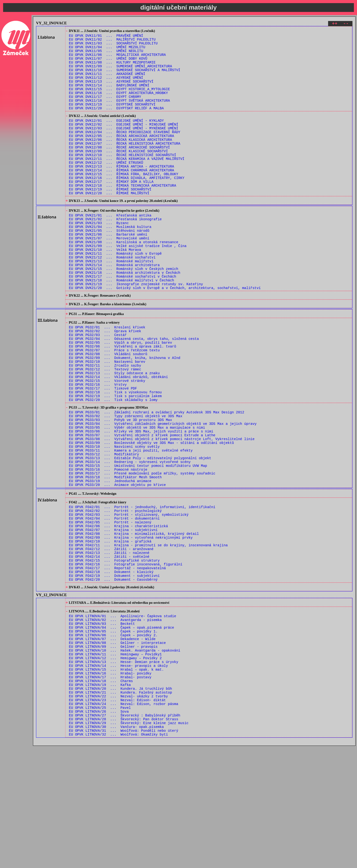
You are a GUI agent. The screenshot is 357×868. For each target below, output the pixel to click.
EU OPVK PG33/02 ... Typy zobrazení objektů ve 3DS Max (126, 483)
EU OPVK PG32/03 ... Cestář (98, 387)
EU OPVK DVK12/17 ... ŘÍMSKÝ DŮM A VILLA (111, 210)
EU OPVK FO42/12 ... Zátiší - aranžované (111, 639)
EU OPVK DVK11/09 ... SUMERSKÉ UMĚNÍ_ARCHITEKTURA (121, 73)
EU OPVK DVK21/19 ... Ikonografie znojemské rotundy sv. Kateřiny (136, 330)
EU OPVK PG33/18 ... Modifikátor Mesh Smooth (115, 556)
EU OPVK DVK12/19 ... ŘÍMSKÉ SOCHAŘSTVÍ (110, 219)
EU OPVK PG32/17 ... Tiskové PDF (103, 451)
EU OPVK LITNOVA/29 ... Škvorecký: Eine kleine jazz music (129, 843)
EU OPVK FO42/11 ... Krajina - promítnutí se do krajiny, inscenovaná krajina (148, 635)
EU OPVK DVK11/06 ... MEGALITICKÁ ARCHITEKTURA (117, 60)
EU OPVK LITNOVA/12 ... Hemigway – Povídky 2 (115, 766)
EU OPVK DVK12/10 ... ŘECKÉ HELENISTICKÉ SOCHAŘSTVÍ (123, 178)
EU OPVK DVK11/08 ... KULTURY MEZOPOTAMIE (112, 69)
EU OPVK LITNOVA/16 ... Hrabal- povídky (110, 784)
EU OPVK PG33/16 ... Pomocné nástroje (108, 547)
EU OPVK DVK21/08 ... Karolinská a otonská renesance (124, 280)
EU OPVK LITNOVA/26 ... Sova (99, 829)
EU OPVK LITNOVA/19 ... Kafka (100, 797)
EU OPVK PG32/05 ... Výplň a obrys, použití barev (121, 397)
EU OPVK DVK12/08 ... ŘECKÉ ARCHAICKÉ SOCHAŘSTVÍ (120, 169)
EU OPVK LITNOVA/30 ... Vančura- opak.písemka (116, 847)
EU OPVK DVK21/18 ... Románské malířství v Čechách (122, 325)
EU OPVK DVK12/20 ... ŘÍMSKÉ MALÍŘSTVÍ (109, 224)
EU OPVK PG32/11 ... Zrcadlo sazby (105, 424)
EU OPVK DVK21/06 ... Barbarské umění (108, 271)
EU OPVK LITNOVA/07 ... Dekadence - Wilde (112, 743)
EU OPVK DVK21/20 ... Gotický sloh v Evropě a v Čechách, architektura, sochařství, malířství (165, 334)
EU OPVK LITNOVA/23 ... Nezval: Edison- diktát (117, 816)
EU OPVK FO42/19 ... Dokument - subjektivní (114, 671)
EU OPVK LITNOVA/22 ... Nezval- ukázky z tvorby (118, 811)
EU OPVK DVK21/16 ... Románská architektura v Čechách (125, 316)
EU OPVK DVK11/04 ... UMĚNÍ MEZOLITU (107, 51)
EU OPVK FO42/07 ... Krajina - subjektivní (113, 617)
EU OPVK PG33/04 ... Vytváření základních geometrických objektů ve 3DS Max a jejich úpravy (163, 492)
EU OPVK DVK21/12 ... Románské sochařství (112, 298)
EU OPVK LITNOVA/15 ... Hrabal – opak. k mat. (116, 779)
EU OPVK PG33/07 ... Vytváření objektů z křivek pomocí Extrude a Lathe (142, 506)
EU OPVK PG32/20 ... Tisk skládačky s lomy (113, 465)
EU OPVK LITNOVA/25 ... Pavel (100, 825)
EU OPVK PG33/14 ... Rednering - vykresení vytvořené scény (130, 538)
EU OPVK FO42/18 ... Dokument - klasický (111, 667)
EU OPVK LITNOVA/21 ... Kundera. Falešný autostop (121, 807)
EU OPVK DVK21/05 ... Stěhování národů (109, 266)
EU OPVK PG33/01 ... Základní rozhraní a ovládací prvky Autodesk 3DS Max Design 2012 (157, 479)
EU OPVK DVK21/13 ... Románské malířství (111, 303)
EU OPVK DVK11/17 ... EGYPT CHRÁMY (105, 110)
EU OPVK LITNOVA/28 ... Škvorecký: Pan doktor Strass (124, 838)
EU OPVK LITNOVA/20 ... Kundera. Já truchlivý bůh (121, 802)
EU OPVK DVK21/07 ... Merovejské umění (109, 276)
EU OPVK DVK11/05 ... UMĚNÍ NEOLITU (106, 55)
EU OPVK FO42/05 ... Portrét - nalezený (110, 608)
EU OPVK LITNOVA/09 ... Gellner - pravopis (113, 752)
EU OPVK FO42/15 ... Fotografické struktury (114, 653)
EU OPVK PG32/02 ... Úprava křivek (105, 383)
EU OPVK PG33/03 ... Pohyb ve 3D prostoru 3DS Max (121, 488)
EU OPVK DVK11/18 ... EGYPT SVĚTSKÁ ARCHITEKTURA (120, 114)
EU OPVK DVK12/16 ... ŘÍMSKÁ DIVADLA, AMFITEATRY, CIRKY (127, 205)
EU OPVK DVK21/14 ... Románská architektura (114, 307)
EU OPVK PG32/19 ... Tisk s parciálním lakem (115, 460)
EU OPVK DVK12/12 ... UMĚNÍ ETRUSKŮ (106, 187)
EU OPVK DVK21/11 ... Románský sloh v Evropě (115, 294)
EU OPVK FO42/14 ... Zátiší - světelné (109, 649)
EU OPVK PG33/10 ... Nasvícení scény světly (114, 519)
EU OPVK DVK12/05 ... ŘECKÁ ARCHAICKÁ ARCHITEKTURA (122, 155)
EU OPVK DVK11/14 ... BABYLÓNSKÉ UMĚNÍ (109, 96)
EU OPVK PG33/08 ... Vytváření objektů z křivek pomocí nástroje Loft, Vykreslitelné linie (162, 510)
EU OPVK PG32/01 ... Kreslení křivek (107, 378)
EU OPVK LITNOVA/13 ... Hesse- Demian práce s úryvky (124, 770)
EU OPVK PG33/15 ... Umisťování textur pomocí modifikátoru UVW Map (138, 542)
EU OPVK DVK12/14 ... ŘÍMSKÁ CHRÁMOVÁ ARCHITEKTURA (122, 196)
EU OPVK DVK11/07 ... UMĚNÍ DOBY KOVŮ (108, 64)
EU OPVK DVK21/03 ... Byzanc (99, 257)
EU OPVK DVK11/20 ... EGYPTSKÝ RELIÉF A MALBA (116, 123)
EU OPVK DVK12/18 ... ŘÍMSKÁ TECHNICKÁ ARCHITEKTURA (123, 214)
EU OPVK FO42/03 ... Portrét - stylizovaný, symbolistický (129, 599)
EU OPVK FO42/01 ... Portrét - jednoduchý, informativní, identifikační (142, 590)
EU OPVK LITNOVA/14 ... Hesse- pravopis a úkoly (118, 775)
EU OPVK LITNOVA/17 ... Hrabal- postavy (110, 788)
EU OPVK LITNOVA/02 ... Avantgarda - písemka (115, 720)
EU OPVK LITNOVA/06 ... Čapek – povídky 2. (113, 739)
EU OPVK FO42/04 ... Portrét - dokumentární (114, 603)
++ (335, 24)
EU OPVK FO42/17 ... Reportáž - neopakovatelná (117, 662)
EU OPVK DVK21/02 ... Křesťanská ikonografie (115, 253)
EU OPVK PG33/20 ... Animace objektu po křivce (117, 565)
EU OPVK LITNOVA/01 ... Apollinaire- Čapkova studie (123, 716)
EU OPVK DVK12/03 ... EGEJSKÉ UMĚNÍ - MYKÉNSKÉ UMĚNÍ (124, 146)
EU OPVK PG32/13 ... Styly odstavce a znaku (114, 433)
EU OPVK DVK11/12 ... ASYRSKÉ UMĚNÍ (106, 87)
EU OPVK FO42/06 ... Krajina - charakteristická (118, 612)
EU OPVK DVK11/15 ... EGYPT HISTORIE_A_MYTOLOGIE (120, 101)
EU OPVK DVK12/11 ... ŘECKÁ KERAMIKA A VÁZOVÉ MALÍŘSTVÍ (127, 183)
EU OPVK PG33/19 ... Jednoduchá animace (110, 560)
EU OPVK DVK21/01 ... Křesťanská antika (110, 248)
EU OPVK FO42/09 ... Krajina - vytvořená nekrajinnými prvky (131, 626)
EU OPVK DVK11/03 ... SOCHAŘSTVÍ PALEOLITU (113, 46)
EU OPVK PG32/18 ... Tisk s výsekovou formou (115, 455)
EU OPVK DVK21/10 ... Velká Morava (105, 289)
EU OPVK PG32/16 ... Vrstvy (98, 446)
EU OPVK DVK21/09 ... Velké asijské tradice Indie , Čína (128, 285)
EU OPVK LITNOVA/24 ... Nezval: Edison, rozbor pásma (124, 820)
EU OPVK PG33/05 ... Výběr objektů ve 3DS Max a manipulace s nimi (137, 497)
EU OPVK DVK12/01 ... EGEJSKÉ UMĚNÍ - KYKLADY (116, 137)
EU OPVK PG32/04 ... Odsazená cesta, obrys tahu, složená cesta (134, 392)
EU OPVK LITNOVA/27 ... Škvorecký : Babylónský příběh (125, 834)
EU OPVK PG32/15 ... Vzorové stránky (107, 442)
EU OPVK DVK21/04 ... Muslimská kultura (110, 262)
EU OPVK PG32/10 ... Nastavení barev (107, 419)
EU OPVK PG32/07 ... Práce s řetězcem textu (114, 406)
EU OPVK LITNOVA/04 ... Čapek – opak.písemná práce (122, 729)
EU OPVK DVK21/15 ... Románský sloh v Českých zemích (124, 312)
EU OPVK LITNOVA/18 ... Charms (101, 793)
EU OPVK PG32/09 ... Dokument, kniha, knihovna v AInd (125, 415)
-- (346, 24)
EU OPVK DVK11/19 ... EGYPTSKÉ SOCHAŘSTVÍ (112, 119)
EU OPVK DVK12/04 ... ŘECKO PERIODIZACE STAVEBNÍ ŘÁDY (125, 151)
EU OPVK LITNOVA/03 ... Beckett (102, 725)
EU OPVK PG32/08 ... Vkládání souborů (108, 410)
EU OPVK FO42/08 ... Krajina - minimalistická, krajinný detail (134, 621)
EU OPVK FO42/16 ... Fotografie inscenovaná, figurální (126, 658)
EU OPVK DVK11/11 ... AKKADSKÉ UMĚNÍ (107, 82)
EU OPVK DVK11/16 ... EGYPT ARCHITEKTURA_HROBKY (118, 105)
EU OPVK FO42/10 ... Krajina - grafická (110, 630)
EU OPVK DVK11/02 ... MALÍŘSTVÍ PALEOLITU (112, 42)
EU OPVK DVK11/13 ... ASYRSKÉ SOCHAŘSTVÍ (111, 92)
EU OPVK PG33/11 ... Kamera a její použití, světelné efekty (131, 524)
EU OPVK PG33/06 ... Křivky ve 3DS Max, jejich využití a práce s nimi (141, 501)
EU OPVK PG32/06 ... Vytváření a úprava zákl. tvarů (123, 401)
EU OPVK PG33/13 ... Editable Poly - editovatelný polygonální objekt (140, 533)
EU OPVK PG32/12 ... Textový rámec (105, 428)
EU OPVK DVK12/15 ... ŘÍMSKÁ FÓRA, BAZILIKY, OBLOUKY (124, 201)
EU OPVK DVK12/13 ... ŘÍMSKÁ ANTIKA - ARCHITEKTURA (122, 192)
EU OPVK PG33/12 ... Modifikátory (104, 529)
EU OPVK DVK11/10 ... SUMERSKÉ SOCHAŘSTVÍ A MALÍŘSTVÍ (125, 78)
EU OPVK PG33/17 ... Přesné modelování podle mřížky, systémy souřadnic (142, 551)
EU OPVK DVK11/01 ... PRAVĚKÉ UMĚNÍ (106, 37)
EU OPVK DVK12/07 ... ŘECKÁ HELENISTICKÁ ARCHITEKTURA (125, 165)
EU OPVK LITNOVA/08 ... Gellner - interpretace (117, 748)
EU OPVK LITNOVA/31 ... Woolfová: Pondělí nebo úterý (124, 852)
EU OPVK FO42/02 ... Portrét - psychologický (115, 594)
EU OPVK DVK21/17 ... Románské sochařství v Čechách (123, 321)
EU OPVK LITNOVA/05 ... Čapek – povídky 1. (113, 734)
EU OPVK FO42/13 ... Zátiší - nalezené (109, 644)
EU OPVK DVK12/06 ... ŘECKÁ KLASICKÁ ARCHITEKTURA (121, 160)
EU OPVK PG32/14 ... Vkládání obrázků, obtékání (118, 437)
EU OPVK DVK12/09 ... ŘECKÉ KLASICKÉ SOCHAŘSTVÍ (118, 174)
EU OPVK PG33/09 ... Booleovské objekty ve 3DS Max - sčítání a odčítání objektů (152, 515)
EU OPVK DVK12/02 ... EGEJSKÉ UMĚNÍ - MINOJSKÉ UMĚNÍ (124, 142)
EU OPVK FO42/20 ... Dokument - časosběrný (113, 676)
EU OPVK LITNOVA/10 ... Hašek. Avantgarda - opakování (125, 757)
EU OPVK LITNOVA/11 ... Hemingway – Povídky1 (115, 761)
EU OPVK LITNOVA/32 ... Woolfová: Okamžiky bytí (118, 856)
